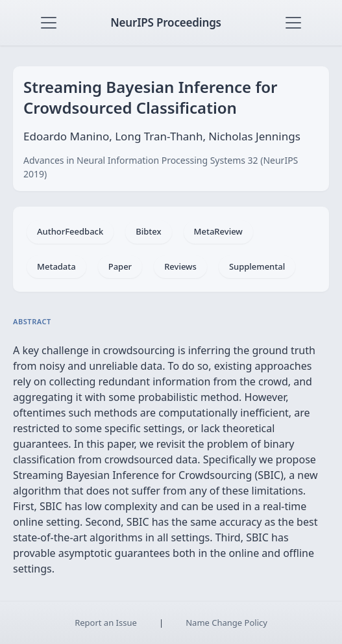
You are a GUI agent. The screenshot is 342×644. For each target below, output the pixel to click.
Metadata (56, 266)
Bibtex (148, 231)
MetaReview (218, 231)
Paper (120, 266)
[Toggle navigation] (49, 23)
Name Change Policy (226, 623)
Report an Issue (106, 623)
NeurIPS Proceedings (166, 22)
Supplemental (257, 266)
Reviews (180, 266)
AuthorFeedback (70, 231)
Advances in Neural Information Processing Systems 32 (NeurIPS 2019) (161, 167)
